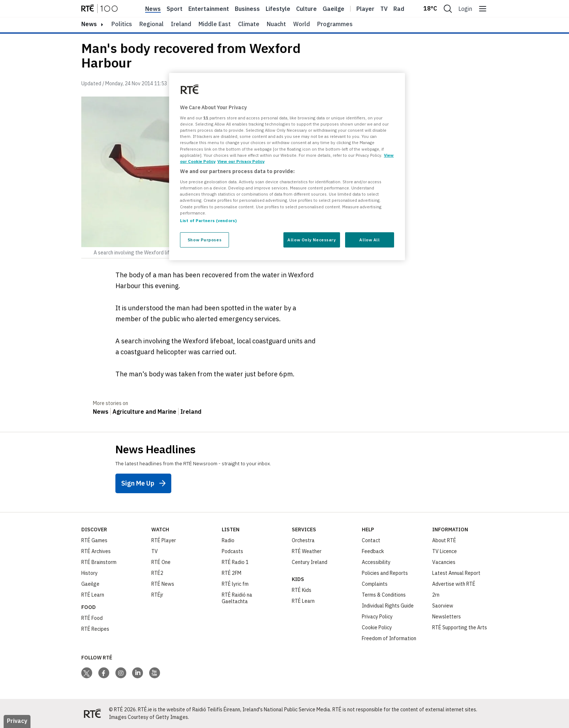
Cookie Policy (377, 627)
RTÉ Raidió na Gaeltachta (237, 598)
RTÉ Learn (93, 595)
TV (155, 551)
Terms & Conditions (384, 595)
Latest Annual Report (456, 573)
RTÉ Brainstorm (99, 562)
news (89, 24)
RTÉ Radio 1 (235, 562)
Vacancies (444, 562)
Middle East (215, 24)
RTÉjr (157, 595)
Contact (371, 540)
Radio (401, 9)
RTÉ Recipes (95, 629)
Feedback (373, 551)
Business (247, 9)
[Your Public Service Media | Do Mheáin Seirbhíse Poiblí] (92, 713)
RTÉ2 (157, 573)
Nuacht (276, 24)
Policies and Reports (385, 573)
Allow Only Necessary (312, 240)
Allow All (369, 240)
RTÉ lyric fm (235, 584)
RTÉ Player (164, 540)
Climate (249, 24)
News (153, 9)
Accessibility (376, 562)
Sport (175, 9)
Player (365, 9)
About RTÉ (444, 540)
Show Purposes (204, 240)
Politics (122, 24)
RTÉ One (161, 562)
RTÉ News (163, 584)
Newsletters (447, 617)
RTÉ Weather (307, 551)
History (89, 573)
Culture (306, 9)
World (302, 24)
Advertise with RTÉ (454, 584)
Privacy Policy (377, 617)
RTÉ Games (94, 540)
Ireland (181, 24)
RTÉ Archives (96, 551)
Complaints (375, 584)
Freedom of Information (389, 638)
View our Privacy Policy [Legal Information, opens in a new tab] (241, 161)
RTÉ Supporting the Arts (460, 627)
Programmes (335, 24)
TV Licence (445, 551)
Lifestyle (278, 9)
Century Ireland (310, 562)
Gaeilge (333, 9)
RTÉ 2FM (232, 573)
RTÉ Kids (302, 590)
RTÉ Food (92, 618)
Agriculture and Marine (144, 412)
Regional (152, 24)
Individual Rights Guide (388, 606)
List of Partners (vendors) (208, 220)
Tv (384, 9)
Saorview (443, 606)
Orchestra (303, 540)
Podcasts (232, 551)
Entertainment (209, 9)
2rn (436, 595)
